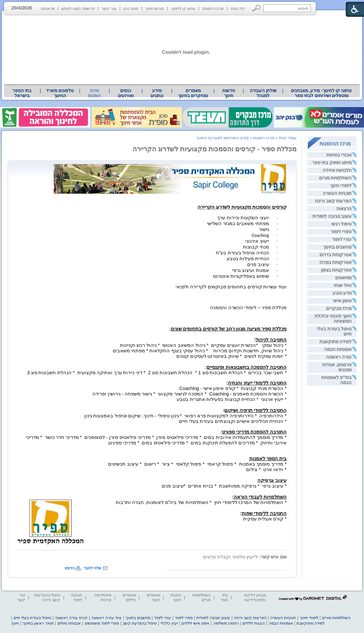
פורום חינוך (155, 8)
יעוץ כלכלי (169, 623)
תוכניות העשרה (337, 193)
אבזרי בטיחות (339, 155)
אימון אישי (342, 301)
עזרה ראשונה (339, 357)
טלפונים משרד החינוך (60, 93)
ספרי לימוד (341, 232)
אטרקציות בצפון (336, 270)
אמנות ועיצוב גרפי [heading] (251, 270)
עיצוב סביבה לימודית (332, 216)
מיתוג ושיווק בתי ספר (332, 163)
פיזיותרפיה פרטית (103, 597)
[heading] (170, 177)
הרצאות (344, 209)
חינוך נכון (131, 8)
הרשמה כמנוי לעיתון (78, 8)
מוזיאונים (343, 278)
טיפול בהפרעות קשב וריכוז (47, 597)
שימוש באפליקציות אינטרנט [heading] (241, 276)
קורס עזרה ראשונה (71, 618)
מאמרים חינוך (153, 597)
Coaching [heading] (260, 235)
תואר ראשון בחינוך (38, 623)
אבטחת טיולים (69, 623)
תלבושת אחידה (337, 170)
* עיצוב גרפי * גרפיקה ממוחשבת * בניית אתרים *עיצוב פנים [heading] (224, 486)
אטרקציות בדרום (336, 255)
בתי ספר (224, 597)
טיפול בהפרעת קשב (140, 623)
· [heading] (277, 218)
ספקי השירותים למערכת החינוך (223, 138)
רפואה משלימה (226, 623)
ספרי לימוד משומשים (102, 623)
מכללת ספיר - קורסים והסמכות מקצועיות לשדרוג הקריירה (214, 149)
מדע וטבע (342, 293)
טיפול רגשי (341, 224)
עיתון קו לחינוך (183, 8)
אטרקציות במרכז (336, 262)
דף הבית (238, 8)
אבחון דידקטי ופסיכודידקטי (255, 597)
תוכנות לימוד (77, 597)
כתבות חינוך (176, 597)
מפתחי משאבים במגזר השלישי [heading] (238, 223)
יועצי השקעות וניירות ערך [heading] (243, 218)
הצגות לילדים (254, 623)
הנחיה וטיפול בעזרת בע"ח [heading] (242, 253)
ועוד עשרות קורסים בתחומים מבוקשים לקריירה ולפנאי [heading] (231, 287)
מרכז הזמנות (213, 8)
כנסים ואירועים (126, 93)
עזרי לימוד (342, 239)
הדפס (70, 568)
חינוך (15, 623)
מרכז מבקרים (339, 308)
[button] (256, 8)
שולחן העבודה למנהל (263, 93)
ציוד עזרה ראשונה (106, 618)
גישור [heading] (264, 229)
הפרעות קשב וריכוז (333, 201)
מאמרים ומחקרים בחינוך (193, 93)
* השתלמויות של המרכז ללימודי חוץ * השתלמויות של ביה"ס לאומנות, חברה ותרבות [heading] (201, 500)
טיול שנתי (343, 285)
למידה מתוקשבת (336, 342)
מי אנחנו (48, 8)
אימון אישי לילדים (195, 623)
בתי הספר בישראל (22, 93)
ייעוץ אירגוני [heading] (257, 241)
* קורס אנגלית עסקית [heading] (263, 516)
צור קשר (109, 8)
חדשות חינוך (229, 93)
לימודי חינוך (341, 186)
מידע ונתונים (157, 93)
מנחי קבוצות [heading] (256, 247)
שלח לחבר (93, 568)
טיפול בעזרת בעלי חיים (32, 618)
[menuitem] (321, 93)
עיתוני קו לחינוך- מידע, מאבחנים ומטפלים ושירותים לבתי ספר (322, 93)
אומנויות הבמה (338, 349)
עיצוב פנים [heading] (258, 264)
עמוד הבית (288, 138)
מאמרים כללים (129, 597)
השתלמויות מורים (335, 178)
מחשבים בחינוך (337, 247)
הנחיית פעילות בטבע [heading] (248, 259)
